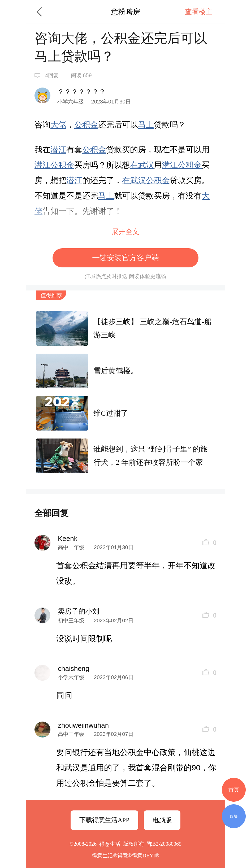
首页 (234, 790)
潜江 (58, 149)
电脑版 (162, 820)
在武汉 (142, 165)
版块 (234, 816)
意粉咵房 (125, 12)
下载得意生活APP (104, 820)
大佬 (58, 125)
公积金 (86, 125)
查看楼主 (199, 12)
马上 (146, 125)
